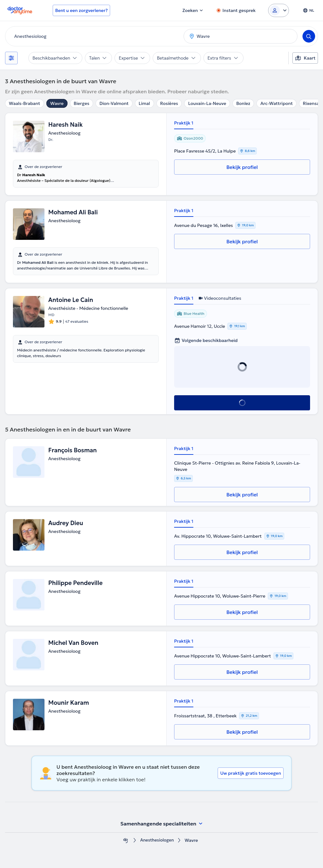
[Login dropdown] (279, 10)
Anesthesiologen (157, 840)
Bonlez (243, 103)
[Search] (309, 36)
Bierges (82, 103)
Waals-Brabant (24, 103)
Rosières (169, 103)
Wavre (57, 103)
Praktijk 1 (184, 123)
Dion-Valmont (114, 103)
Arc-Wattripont (276, 103)
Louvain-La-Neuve (207, 103)
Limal (144, 103)
